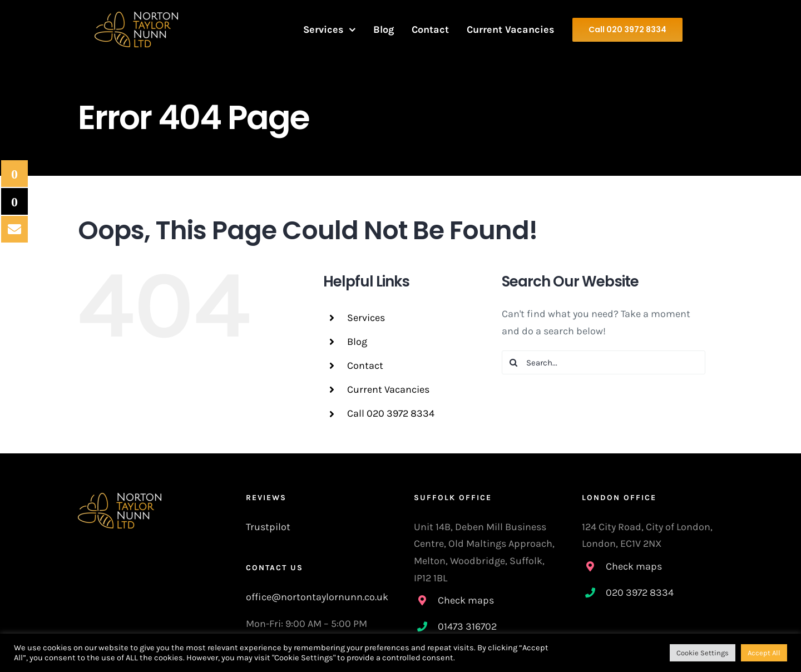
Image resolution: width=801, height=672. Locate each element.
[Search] (514, 362)
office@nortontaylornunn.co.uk (317, 597)
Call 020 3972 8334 (391, 413)
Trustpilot (268, 527)
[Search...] (604, 362)
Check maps (466, 600)
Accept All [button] (764, 653)
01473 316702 (467, 626)
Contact (365, 365)
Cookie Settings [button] (703, 653)
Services (366, 318)
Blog (357, 342)
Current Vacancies (388, 389)
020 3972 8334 (640, 592)
